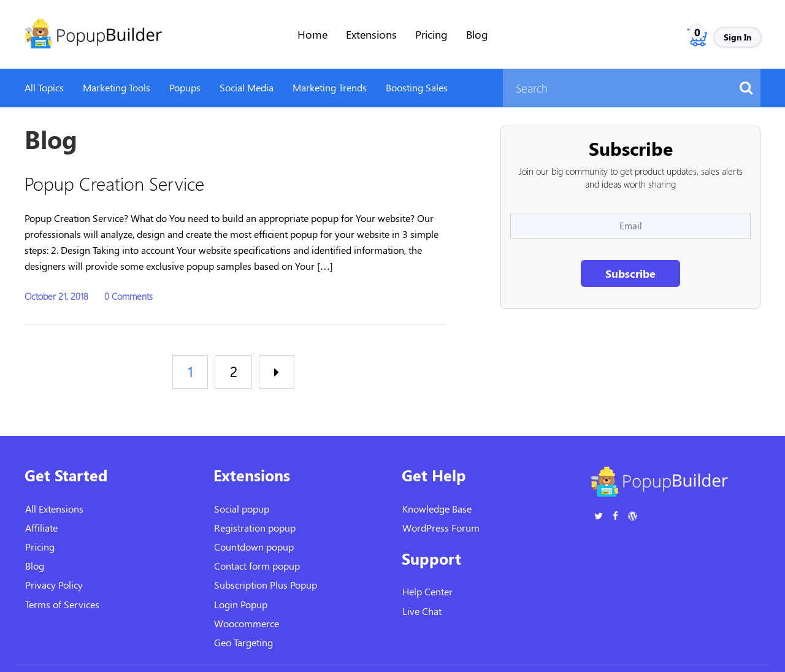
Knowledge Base (437, 509)
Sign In (737, 37)
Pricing (431, 34)
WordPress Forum (441, 528)
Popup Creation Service (114, 183)
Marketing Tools (117, 87)
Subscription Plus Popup (266, 585)
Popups (185, 87)
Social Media (247, 87)
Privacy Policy (54, 585)
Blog (477, 34)
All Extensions (54, 509)
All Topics (44, 87)
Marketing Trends (330, 87)
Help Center (427, 591)
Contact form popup (257, 566)
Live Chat (422, 611)
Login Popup (241, 604)
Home (312, 34)
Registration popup (255, 528)
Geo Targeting (243, 642)
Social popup (242, 509)
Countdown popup (254, 547)
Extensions (371, 34)
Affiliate (41, 528)
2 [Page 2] (233, 372)
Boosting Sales (417, 87)
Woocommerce (247, 623)
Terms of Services (62, 604)
